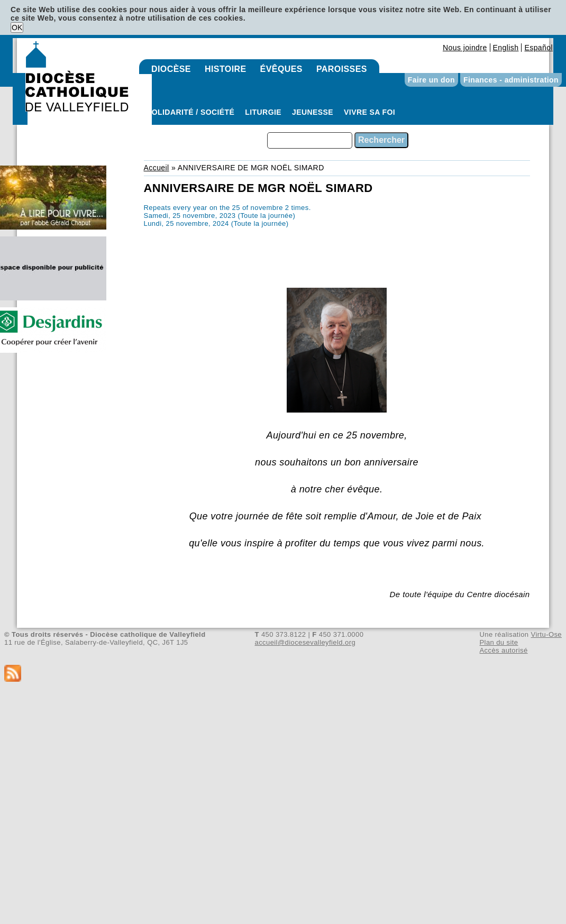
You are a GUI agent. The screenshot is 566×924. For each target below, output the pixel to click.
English (506, 48)
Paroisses (342, 69)
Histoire (226, 69)
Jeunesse (313, 112)
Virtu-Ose (546, 634)
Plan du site (499, 642)
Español (538, 48)
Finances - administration (511, 80)
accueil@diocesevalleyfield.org (305, 642)
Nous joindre (465, 48)
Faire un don (431, 80)
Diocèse (171, 69)
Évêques (281, 69)
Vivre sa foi (369, 112)
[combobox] (310, 140)
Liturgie (263, 112)
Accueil (157, 168)
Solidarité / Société (190, 112)
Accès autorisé (503, 650)
